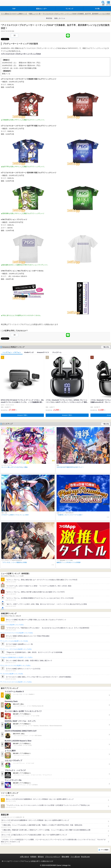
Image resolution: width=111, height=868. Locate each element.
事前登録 (49, 18)
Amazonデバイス (43, 352)
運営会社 (41, 857)
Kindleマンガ (29, 352)
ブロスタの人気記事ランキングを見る (13, 674)
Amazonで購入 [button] (22, 415)
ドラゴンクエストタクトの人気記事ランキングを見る (17, 682)
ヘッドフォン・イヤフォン (12, 352)
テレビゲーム (57, 352)
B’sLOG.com (85, 857)
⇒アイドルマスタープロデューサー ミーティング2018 (21, 54)
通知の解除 (65, 857)
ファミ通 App (8, 3)
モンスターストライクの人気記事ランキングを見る (16, 666)
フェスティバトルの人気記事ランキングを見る (15, 641)
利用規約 (33, 857)
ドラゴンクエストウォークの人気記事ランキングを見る (18, 633)
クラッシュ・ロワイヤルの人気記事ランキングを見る (17, 649)
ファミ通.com (75, 857)
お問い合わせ (24, 857)
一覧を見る (106, 347)
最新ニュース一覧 (35, 14)
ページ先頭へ (105, 850)
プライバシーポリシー (53, 857)
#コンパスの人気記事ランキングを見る (13, 625)
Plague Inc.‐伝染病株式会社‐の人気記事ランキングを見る (17, 657)
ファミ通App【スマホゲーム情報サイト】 (14, 14)
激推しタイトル (60, 18)
